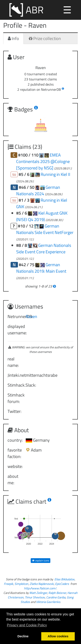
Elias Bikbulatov (64, 579)
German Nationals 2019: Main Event (41, 268)
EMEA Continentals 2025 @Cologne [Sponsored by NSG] (43, 161)
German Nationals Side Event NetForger (45, 229)
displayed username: (15, 330)
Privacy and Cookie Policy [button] (27, 625)
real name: (13, 362)
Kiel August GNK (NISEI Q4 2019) (42, 216)
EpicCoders (62, 584)
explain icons (40, 560)
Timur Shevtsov (35, 597)
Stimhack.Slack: (15, 385)
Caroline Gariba (56, 597)
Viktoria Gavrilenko (48, 602)
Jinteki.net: (15, 375)
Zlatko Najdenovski (42, 584)
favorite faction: (15, 453)
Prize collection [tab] (45, 38)
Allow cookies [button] (58, 636)
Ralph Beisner (57, 593)
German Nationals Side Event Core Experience (44, 248)
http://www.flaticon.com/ (40, 588)
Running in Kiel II (55, 174)
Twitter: (14, 411)
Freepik (9, 584)
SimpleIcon (21, 584)
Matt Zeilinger (38, 593)
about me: (13, 479)
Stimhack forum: (15, 398)
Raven (31, 316)
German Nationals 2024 (38, 190)
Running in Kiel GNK (42, 203)
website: (15, 466)
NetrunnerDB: (15, 316)
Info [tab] (13, 38)
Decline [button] (23, 636)
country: (15, 440)
